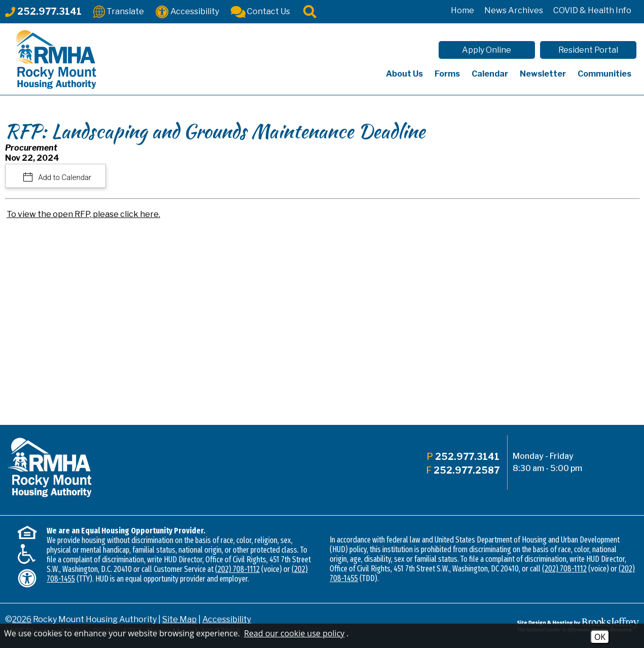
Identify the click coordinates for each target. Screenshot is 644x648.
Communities (604, 74)
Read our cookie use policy (294, 633)
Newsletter (543, 74)
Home (462, 10)
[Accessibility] (187, 11)
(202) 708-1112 (237, 569)
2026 (22, 619)
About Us (404, 74)
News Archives (514, 10)
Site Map (180, 619)
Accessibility (227, 619)
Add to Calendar (64, 177)
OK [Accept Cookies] (600, 637)
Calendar (490, 74)
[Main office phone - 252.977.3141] (43, 11)
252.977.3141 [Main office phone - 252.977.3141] (467, 457)
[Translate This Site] (119, 11)
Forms (447, 74)
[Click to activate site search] (310, 11)
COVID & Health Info (592, 10)
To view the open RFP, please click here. (83, 214)
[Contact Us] (260, 11)
